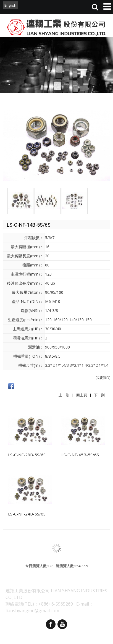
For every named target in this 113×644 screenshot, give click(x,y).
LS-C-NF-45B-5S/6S (80, 455)
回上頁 (82, 395)
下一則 (99, 395)
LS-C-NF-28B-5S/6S (27, 455)
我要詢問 (103, 378)
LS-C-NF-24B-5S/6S (27, 514)
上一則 (64, 395)
